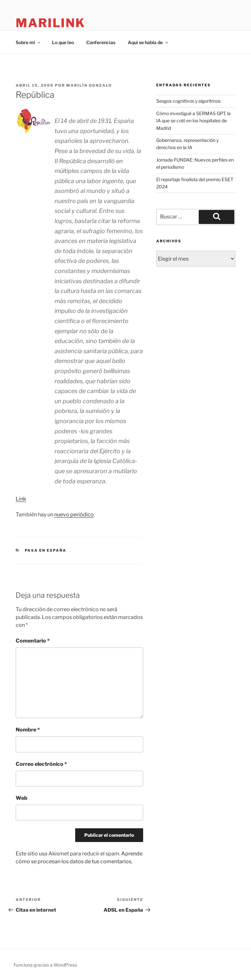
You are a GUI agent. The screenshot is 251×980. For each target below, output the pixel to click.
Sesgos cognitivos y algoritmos (188, 101)
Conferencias (101, 42)
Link (21, 499)
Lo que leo (63, 42)
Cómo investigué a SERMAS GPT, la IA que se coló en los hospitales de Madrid (193, 121)
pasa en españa (46, 550)
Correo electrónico (41, 764)
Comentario (33, 641)
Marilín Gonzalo (89, 85)
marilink (50, 23)
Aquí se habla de (148, 42)
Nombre (28, 730)
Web (22, 798)
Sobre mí (28, 42)
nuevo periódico (74, 515)
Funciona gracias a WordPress (45, 965)
